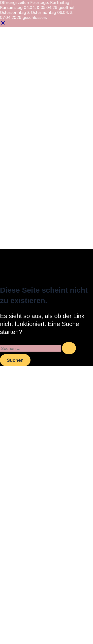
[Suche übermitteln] (69, 348)
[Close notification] (3, 24)
